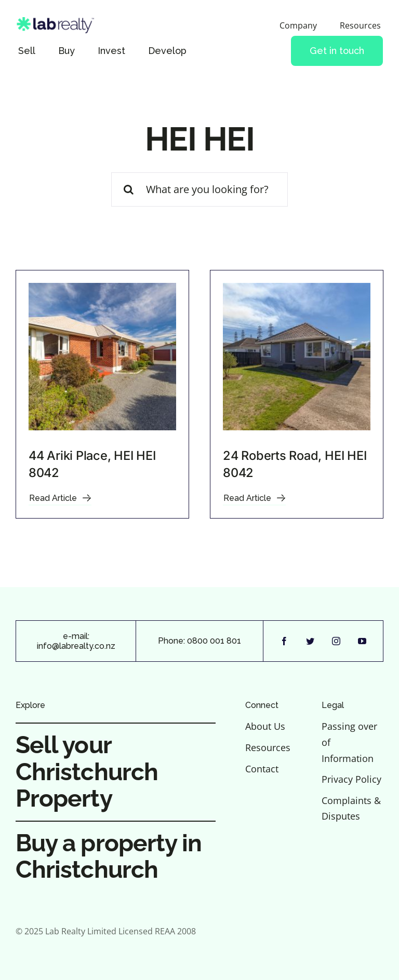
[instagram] (336, 641)
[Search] (128, 189)
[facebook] (284, 641)
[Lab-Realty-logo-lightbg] (59, 22)
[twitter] (310, 641)
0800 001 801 (214, 641)
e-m (71, 636)
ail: (84, 636)
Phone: (172, 641)
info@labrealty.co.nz (76, 646)
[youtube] (362, 641)
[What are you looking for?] (199, 189)
